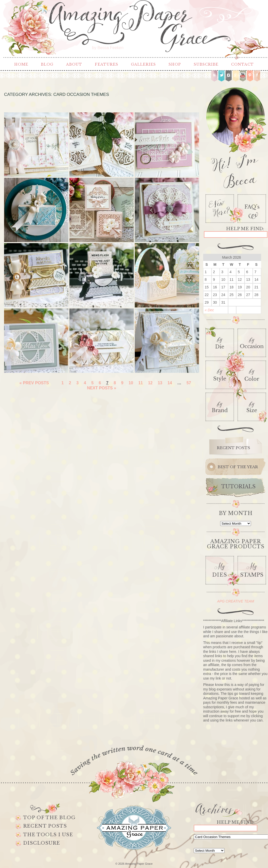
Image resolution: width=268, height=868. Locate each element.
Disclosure (42, 843)
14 (170, 383)
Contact (242, 64)
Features (107, 64)
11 (141, 383)
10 (131, 383)
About (74, 64)
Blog (47, 64)
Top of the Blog (49, 818)
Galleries (143, 64)
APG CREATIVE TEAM (236, 601)
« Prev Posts (34, 383)
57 (189, 383)
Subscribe (206, 64)
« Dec (209, 310)
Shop (175, 64)
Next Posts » (102, 388)
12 (150, 383)
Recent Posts (45, 826)
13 (160, 383)
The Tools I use (48, 835)
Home (21, 64)
